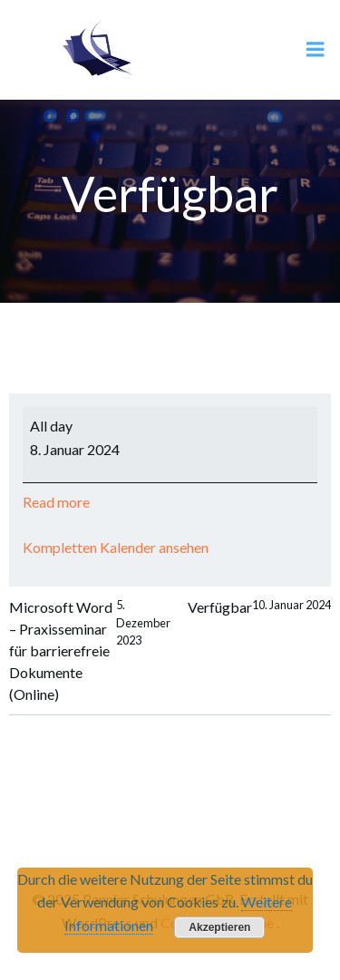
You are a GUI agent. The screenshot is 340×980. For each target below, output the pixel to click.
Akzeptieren (219, 927)
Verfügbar (259, 607)
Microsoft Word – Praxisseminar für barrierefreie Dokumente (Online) (90, 651)
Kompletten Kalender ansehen (116, 547)
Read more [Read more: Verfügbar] (56, 502)
